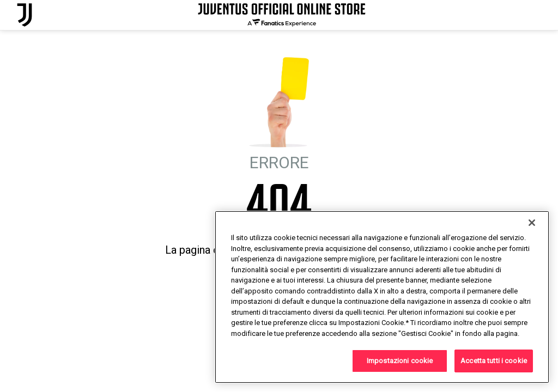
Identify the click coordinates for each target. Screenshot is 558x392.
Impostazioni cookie (400, 361)
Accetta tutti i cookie (494, 361)
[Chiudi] (532, 223)
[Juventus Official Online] (25, 15)
